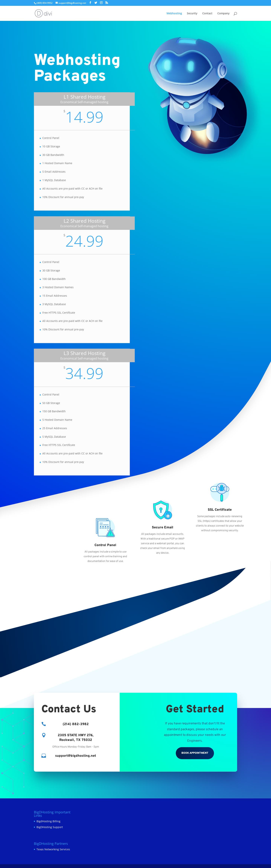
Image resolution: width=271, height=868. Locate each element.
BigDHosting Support (50, 827)
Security (192, 14)
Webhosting (174, 14)
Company (223, 14)
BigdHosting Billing (48, 821)
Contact (207, 14)
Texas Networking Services (53, 849)
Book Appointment (195, 753)
